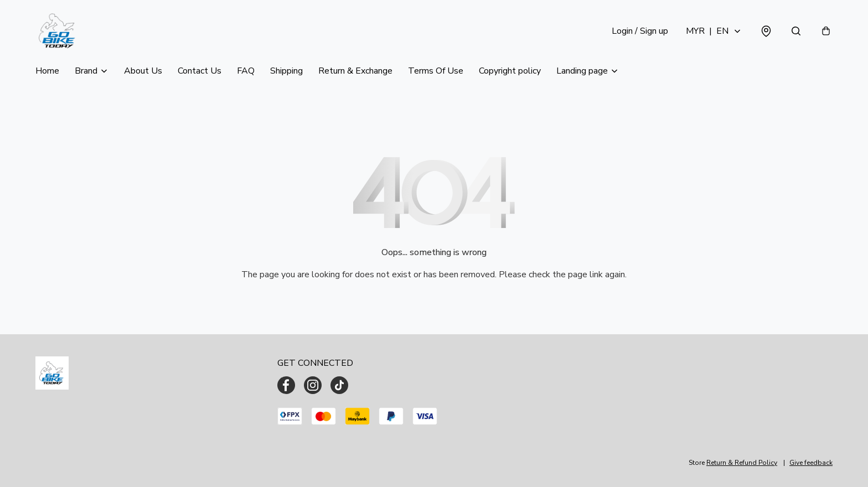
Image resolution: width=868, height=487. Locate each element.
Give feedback (811, 463)
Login (640, 31)
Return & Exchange (355, 71)
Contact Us (200, 71)
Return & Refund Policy (742, 463)
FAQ (246, 71)
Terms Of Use (436, 71)
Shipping (286, 71)
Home (47, 71)
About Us (143, 71)
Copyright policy (510, 71)
